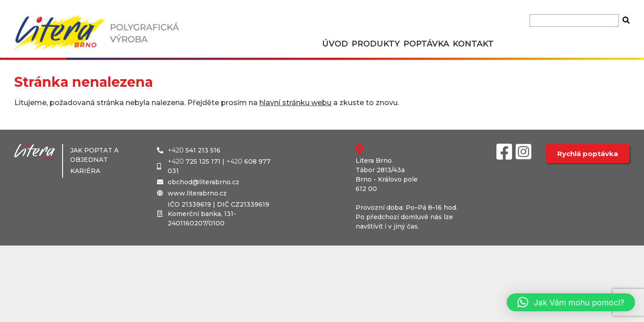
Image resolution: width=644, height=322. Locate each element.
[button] (571, 302)
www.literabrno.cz (197, 193)
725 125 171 (194, 161)
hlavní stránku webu (295, 103)
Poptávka (426, 44)
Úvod (335, 44)
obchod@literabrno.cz (203, 182)
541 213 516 (194, 150)
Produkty (376, 44)
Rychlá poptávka (588, 154)
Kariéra (85, 171)
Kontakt (473, 44)
